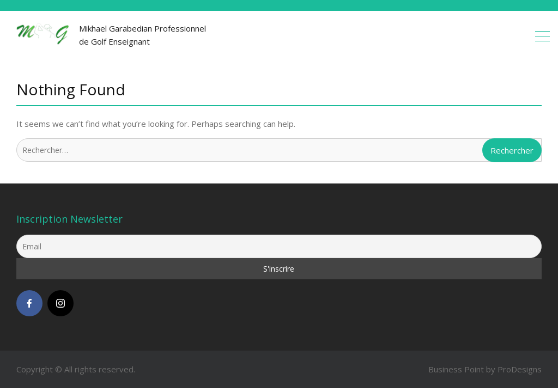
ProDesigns (520, 369)
